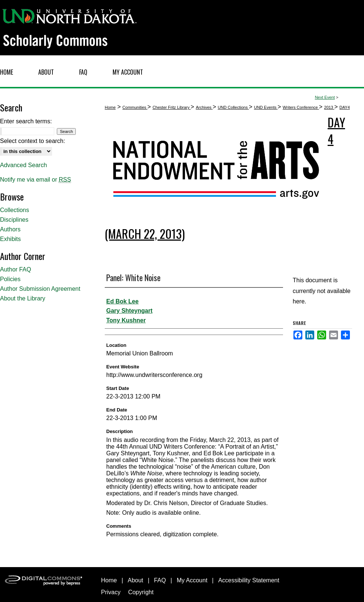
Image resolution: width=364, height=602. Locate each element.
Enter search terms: (26, 121)
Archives (204, 107)
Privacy (111, 592)
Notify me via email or (35, 180)
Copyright (141, 592)
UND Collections (233, 107)
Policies (10, 279)
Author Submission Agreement (40, 289)
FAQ (160, 580)
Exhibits (10, 239)
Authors (10, 229)
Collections (14, 210)
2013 (329, 107)
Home (110, 107)
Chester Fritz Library (172, 107)
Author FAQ (16, 269)
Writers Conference (301, 107)
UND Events (266, 107)
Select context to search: (32, 141)
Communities (135, 107)
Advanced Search (23, 165)
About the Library (23, 298)
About (136, 580)
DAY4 (345, 107)
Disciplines (14, 220)
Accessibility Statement (249, 580)
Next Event (325, 97)
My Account (192, 580)
